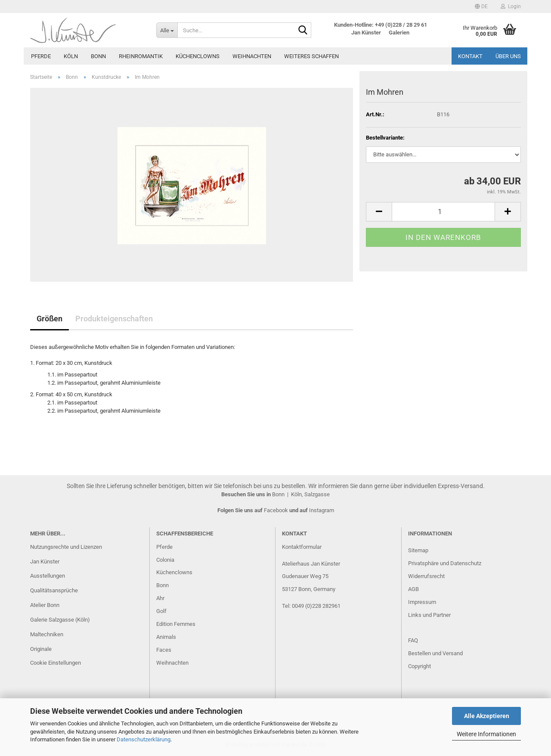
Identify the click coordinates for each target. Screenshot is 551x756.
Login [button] (511, 6)
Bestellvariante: (385, 138)
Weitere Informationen (486, 734)
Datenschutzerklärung (144, 739)
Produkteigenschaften (114, 319)
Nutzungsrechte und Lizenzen (66, 547)
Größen (50, 319)
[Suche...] (167, 30)
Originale (41, 649)
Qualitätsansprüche (54, 590)
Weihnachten (252, 56)
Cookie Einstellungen (56, 663)
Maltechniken (47, 634)
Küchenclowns (198, 56)
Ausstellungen (48, 576)
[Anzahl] (443, 212)
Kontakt (470, 56)
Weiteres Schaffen (311, 56)
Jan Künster (45, 562)
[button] (481, 6)
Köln (71, 56)
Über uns (508, 56)
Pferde (41, 56)
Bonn (98, 56)
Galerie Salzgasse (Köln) (60, 620)
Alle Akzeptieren (487, 716)
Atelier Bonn (45, 605)
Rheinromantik (141, 56)
